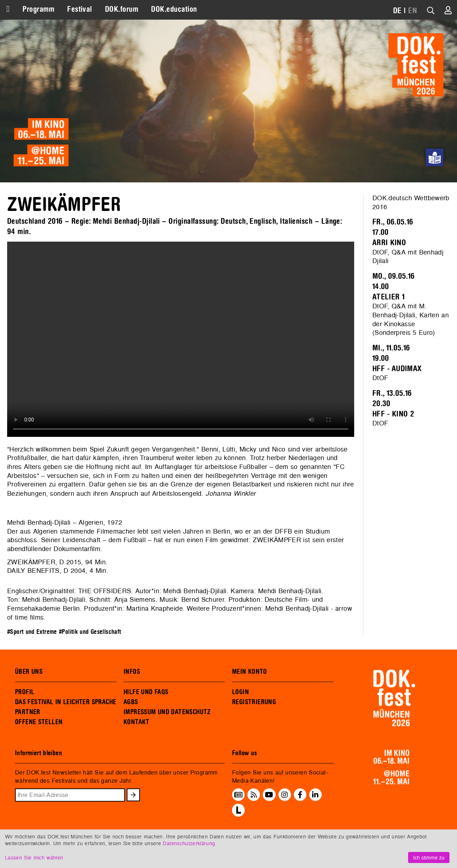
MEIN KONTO (250, 672)
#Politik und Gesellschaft (90, 632)
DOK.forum (122, 9)
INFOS (132, 672)
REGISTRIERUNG (254, 702)
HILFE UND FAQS (146, 692)
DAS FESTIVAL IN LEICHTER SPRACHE (66, 702)
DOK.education (174, 9)
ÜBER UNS (29, 672)
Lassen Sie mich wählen (34, 857)
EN (413, 11)
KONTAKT (137, 722)
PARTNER (28, 712)
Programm (38, 9)
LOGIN (240, 692)
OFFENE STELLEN (39, 722)
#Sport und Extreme (32, 632)
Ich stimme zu (429, 857)
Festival (80, 9)
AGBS (131, 702)
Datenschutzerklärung (189, 843)
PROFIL (25, 692)
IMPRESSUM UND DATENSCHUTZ (167, 712)
